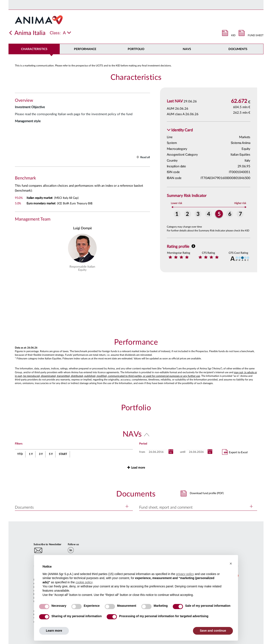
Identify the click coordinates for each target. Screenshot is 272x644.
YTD (20, 454)
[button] (180, 130)
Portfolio (136, 49)
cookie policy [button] (84, 582)
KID (233, 35)
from (142, 452)
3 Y (41, 454)
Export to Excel (235, 452)
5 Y (51, 454)
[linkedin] (71, 550)
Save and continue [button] (213, 631)
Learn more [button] (54, 631)
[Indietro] (11, 33)
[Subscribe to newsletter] (38, 550)
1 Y (31, 454)
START (63, 454)
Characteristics (34, 49)
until (183, 452)
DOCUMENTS (238, 49)
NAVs (187, 49)
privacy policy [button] (185, 574)
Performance (85, 49)
